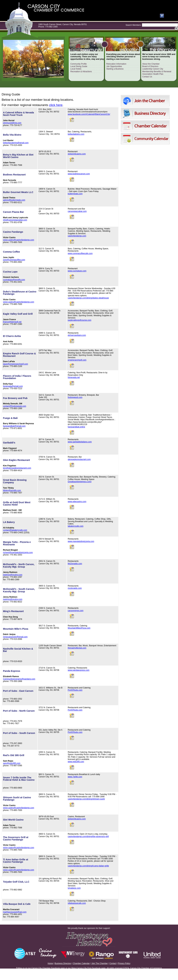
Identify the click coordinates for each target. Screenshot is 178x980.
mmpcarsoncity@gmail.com (15, 637)
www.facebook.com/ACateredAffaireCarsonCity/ (89, 114)
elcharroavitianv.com (77, 335)
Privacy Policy (124, 963)
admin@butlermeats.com (14, 200)
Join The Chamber (100, 963)
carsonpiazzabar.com (77, 211)
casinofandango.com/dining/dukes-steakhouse (88, 298)
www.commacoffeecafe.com (80, 253)
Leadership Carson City (153, 69)
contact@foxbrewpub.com (15, 406)
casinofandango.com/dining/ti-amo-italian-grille (88, 866)
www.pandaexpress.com (79, 670)
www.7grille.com (75, 777)
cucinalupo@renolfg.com (14, 280)
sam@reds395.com (12, 763)
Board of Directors (150, 66)
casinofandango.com (77, 236)
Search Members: (133, 25)
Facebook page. (99, 968)
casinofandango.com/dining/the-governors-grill (88, 836)
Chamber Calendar (81, 963)
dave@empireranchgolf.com (15, 364)
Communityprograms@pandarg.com (19, 679)
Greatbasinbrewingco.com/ (80, 482)
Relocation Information (116, 64)
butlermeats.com (75, 194)
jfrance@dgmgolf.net (12, 322)
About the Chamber (151, 64)
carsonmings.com (76, 611)
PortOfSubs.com (75, 690)
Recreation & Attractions (81, 72)
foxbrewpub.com (75, 397)
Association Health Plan (153, 74)
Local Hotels (76, 69)
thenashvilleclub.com (77, 648)
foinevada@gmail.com (13, 386)
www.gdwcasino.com (77, 502)
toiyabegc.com (74, 888)
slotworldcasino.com (77, 154)
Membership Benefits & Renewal (157, 72)
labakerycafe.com (76, 526)
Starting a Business (115, 69)
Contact (113, 963)
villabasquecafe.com (77, 903)
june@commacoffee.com (14, 260)
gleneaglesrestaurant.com (79, 459)
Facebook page (58, 968)
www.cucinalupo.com (77, 271)
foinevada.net (74, 377)
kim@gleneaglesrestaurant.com (17, 468)
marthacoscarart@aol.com (15, 912)
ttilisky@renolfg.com (12, 490)
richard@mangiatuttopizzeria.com (18, 552)
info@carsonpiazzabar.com (15, 220)
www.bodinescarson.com (79, 174)
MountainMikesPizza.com (79, 628)
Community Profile (79, 64)
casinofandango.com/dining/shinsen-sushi (86, 799)
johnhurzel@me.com (12, 123)
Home (50, 963)
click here (56, 105)
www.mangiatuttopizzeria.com (81, 541)
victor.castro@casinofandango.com (19, 240)
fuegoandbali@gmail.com (14, 426)
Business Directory (63, 963)
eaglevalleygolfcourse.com (79, 320)
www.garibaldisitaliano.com (80, 442)
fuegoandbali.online (76, 427)
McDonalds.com (75, 564)
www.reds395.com (76, 762)
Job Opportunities (114, 66)
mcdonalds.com (75, 588)
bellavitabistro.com (76, 134)
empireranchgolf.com (77, 360)
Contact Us (147, 77)
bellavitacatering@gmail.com (16, 143)
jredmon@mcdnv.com (13, 575)
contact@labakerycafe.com (15, 530)
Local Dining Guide (79, 66)
